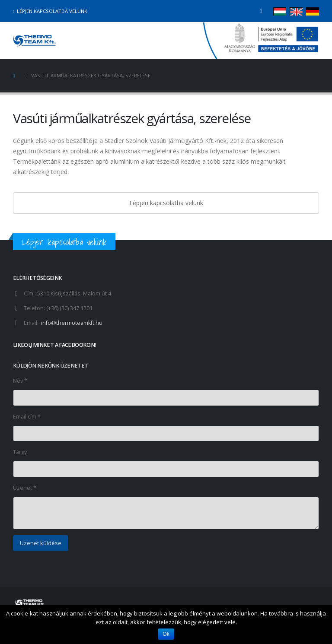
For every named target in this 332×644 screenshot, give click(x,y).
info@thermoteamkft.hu (72, 323)
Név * (20, 381)
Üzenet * (25, 488)
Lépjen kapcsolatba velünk (50, 11)
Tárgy (20, 452)
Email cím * (27, 417)
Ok (166, 634)
